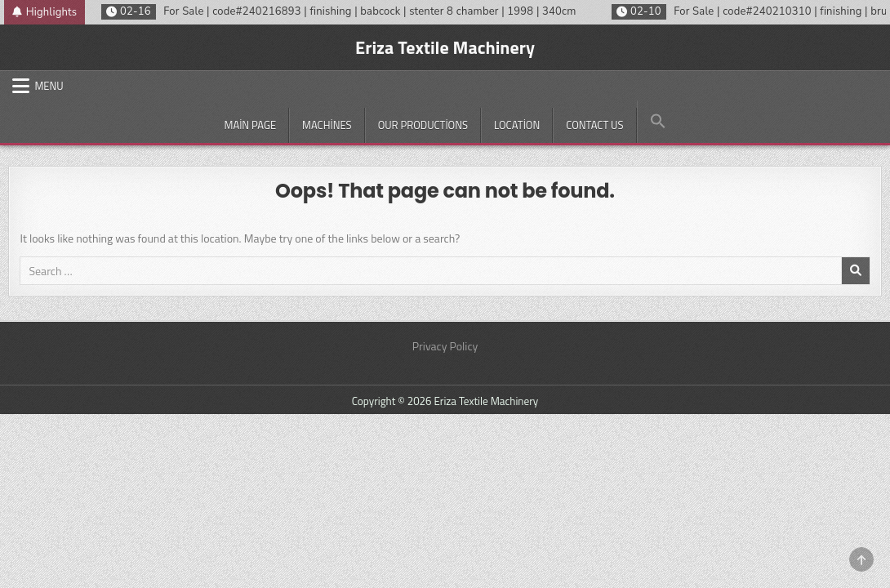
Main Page (250, 125)
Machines (327, 125)
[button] (658, 122)
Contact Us (594, 125)
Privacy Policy (445, 346)
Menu (49, 86)
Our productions (423, 125)
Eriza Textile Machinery (445, 47)
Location (517, 125)
